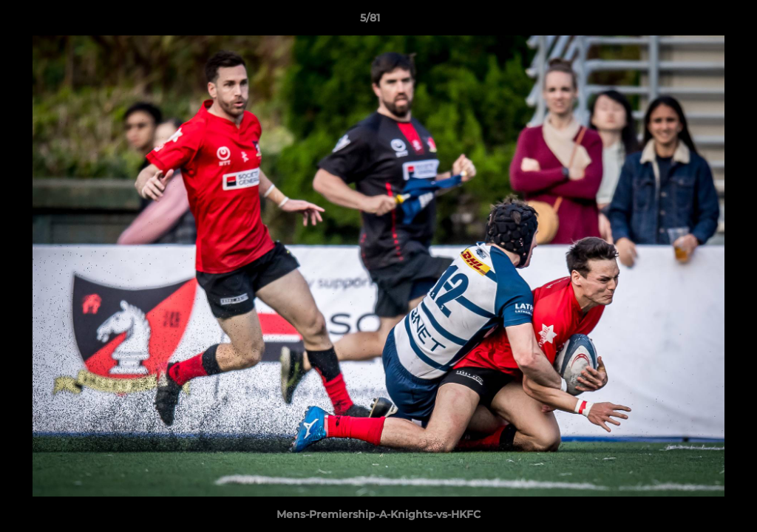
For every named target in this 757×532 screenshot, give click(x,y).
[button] (695, 21)
